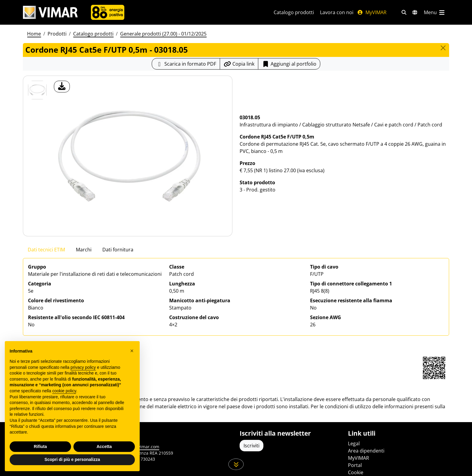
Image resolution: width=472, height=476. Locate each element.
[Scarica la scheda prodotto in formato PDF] (186, 64)
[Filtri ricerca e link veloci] (404, 12)
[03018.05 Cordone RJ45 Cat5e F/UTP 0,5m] (37, 90)
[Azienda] (108, 12)
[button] (132, 351)
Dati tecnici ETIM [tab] (46, 250)
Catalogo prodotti (294, 12)
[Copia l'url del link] (239, 64)
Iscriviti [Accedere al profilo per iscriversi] (252, 446)
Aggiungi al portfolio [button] (289, 64)
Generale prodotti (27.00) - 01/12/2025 (163, 34)
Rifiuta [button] (40, 446)
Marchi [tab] (84, 250)
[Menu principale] (435, 12)
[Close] (443, 48)
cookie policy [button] (64, 391)
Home (34, 34)
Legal (354, 443)
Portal (355, 465)
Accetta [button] (104, 446)
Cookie (356, 472)
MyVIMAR (372, 12)
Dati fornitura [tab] (118, 250)
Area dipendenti (366, 451)
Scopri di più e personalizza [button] (72, 459)
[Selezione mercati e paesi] (415, 12)
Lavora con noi (337, 12)
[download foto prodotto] (62, 87)
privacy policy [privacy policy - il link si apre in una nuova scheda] (83, 367)
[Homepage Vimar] (50, 12)
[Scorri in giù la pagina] (236, 464)
